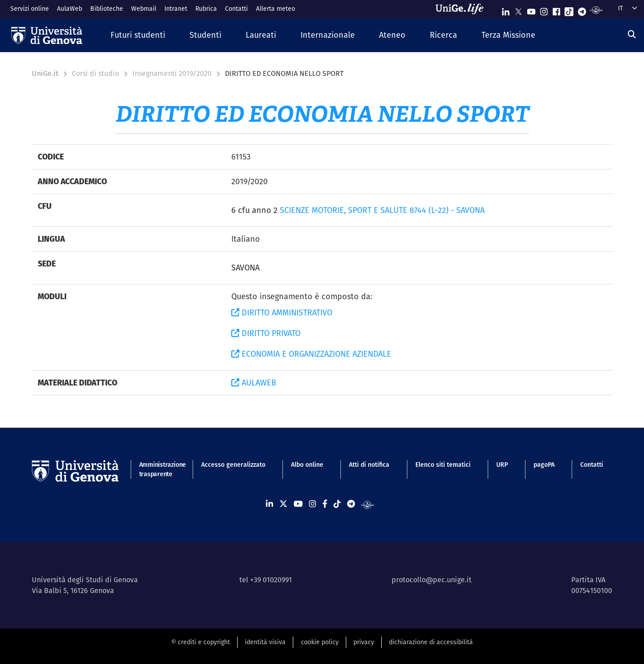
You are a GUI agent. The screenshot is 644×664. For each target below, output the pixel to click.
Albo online (307, 465)
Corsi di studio (95, 73)
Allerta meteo (276, 9)
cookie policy (320, 642)
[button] (138, 35)
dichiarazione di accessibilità (431, 642)
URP (502, 465)
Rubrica (206, 9)
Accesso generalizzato (233, 465)
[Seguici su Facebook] (556, 10)
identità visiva (265, 642)
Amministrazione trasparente (157, 469)
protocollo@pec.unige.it (432, 580)
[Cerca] (632, 34)
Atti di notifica (369, 465)
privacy (364, 642)
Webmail (144, 9)
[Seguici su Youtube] (531, 10)
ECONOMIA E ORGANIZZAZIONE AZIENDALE (311, 354)
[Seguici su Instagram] (544, 10)
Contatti (236, 9)
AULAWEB (254, 383)
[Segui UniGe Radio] (596, 10)
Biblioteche (107, 9)
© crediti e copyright (201, 642)
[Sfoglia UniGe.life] (463, 9)
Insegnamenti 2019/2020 (172, 73)
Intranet (176, 9)
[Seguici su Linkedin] (506, 10)
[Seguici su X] (518, 10)
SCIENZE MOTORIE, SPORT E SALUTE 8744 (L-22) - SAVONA (382, 210)
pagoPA (544, 465)
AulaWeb (70, 9)
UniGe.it (45, 73)
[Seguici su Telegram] (582, 10)
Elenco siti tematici (443, 465)
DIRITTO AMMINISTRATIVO (282, 312)
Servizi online (30, 9)
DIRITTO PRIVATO (266, 333)
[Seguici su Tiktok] (569, 10)
